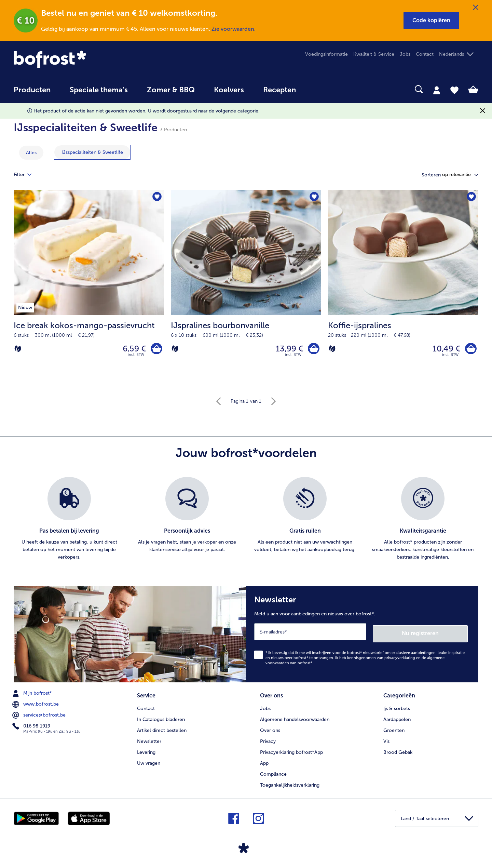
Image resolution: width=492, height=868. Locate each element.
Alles (31, 153)
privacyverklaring (400, 658)
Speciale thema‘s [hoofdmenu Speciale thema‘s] (99, 90)
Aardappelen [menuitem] (397, 718)
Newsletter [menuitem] (149, 740)
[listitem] (69, 521)
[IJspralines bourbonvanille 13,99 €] (246, 286)
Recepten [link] (279, 90)
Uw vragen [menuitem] (149, 762)
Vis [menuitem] (386, 740)
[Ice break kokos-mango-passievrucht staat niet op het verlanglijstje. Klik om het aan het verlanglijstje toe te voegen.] (157, 197)
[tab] (437, 90)
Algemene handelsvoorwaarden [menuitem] (295, 718)
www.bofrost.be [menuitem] (36, 704)
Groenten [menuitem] (394, 729)
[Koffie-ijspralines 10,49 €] (403, 286)
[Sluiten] (476, 8)
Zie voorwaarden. (234, 29)
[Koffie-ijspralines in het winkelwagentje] (470, 350)
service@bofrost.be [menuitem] (40, 715)
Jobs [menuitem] (405, 54)
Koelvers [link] (229, 90)
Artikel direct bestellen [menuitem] (162, 729)
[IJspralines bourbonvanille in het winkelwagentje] (313, 350)
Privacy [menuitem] (268, 740)
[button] (431, 21)
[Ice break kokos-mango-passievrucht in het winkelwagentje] (156, 350)
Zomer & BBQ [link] (171, 90)
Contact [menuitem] (425, 54)
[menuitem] (32, 93)
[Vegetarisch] (18, 349)
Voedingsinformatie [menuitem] (326, 54)
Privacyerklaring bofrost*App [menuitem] (291, 751)
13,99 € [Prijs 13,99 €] (288, 349)
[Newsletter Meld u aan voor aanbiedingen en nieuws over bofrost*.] (362, 635)
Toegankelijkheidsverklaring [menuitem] (290, 784)
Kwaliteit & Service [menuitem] (374, 54)
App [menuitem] (264, 762)
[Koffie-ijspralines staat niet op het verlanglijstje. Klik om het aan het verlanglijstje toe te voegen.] (471, 197)
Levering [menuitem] (146, 751)
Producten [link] (32, 90)
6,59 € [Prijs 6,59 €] (133, 349)
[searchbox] (319, 89)
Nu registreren (440, 633)
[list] (246, 521)
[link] (83, 59)
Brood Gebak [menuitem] (398, 751)
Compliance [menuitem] (273, 773)
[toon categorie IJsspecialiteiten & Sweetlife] (92, 152)
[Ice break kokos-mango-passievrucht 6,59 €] (89, 286)
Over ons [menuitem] (270, 729)
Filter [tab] (27, 175)
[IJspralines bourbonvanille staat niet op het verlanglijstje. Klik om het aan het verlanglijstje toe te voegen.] (314, 197)
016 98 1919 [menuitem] (32, 726)
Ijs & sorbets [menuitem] (397, 707)
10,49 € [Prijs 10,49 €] (445, 349)
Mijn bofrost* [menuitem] (33, 693)
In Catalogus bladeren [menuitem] (161, 718)
